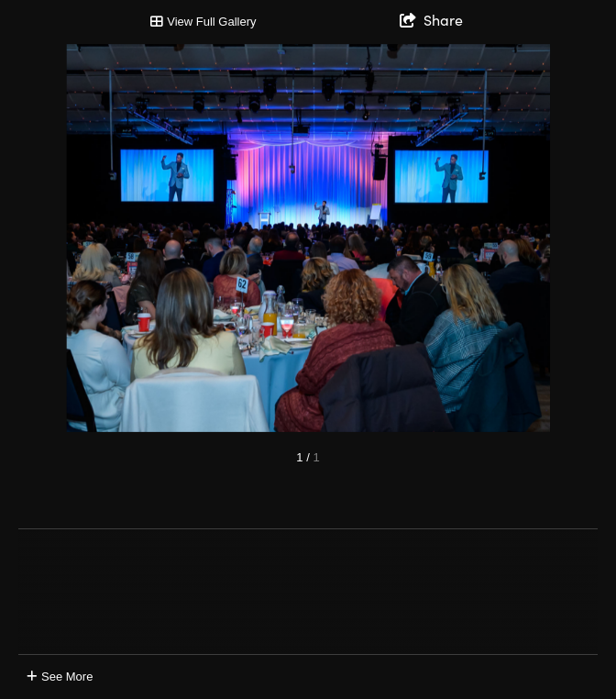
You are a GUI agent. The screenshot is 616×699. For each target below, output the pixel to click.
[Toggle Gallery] (203, 22)
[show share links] (431, 19)
